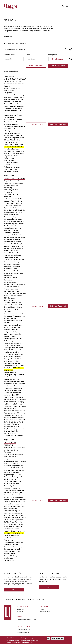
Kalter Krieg (16, 291)
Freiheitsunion (14, 484)
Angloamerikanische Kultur (13, 199)
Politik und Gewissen (16, 524)
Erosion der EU (15, 237)
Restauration (8, 357)
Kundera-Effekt (14, 502)
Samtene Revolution (11, 366)
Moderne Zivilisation (11, 330)
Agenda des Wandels (11, 461)
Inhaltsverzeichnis (36, 124)
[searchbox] (14, 59)
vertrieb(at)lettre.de (23, 632)
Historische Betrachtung (15, 454)
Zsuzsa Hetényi (9, 76)
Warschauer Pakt (10, 554)
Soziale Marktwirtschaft (12, 377)
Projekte (43, 609)
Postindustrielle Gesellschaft (13, 354)
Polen (12, 522)
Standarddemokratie (11, 538)
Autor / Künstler (9, 55)
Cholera (18, 102)
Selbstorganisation (10, 372)
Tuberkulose (8, 169)
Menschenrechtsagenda (12, 511)
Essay (11, 185)
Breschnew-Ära (9, 102)
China (6, 210)
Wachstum (7, 411)
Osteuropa (7, 348)
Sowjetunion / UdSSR (11, 156)
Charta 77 (20, 475)
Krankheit (12, 129)
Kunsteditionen (45, 611)
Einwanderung (9, 228)
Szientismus (18, 388)
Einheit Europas (17, 226)
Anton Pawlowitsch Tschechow (14, 97)
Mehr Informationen (58, 639)
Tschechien (8, 544)
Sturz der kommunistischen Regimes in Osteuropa (14, 384)
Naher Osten (8, 334)
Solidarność (15, 535)
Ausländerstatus (9, 99)
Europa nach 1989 (10, 244)
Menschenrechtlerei (11, 508)
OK (48, 639)
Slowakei (7, 535)
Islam (13, 284)
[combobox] (14, 59)
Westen (6, 417)
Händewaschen (9, 120)
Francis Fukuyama (18, 253)
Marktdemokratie (19, 316)
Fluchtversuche (9, 117)
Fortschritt (7, 253)
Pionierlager (8, 142)
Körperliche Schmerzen (12, 124)
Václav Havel (8, 406)
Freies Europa (8, 257)
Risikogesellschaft (10, 359)
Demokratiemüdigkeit (11, 217)
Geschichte (7, 266)
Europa (18, 242)
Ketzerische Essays (17, 495)
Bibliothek (20, 99)
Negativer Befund (18, 138)
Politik (6, 350)
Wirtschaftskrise (9, 426)
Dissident (21, 224)
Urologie (15, 171)
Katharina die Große (11, 122)
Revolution (18, 357)
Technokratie (8, 390)
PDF (14, 589)
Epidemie (7, 111)
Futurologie (16, 262)
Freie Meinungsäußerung (12, 255)
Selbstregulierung (10, 375)
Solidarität (20, 375)
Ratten (16, 144)
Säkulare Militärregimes (12, 363)
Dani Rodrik (13, 210)
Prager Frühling (9, 526)
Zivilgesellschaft (19, 429)
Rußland (16, 361)
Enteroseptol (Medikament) (13, 108)
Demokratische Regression (13, 219)
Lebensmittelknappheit (12, 133)
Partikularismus (18, 348)
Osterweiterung (15, 345)
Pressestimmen (22, 622)
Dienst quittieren (10, 104)
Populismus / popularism (12, 352)
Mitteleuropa (8, 327)
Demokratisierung (10, 221)
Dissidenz (7, 226)
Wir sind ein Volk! (17, 422)
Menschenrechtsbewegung (13, 513)
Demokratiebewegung (11, 215)
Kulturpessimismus (10, 314)
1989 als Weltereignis (14, 178)
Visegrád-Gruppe (14, 551)
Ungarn (21, 404)
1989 (5, 194)
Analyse (6, 185)
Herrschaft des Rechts (16, 490)
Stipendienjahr (9, 160)
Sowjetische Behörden (11, 149)
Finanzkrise (14, 251)
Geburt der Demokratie (12, 264)
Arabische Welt (9, 201)
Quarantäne (8, 144)
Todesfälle (7, 165)
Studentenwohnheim (11, 162)
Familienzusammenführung (13, 115)
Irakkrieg (7, 284)
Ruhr (21, 144)
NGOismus (7, 515)
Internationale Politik (11, 493)
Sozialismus (8, 379)
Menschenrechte (17, 323)
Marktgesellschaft (10, 318)
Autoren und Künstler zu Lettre (27, 620)
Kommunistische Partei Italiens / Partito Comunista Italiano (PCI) (15, 296)
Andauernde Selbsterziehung (14, 95)
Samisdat (7, 531)
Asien (13, 203)
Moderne (17, 327)
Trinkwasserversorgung (12, 167)
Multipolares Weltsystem (12, 332)
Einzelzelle (21, 106)
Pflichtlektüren (15, 140)
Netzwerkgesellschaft (11, 339)
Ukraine (16, 169)
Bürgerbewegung (10, 475)
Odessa (6, 140)
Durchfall (13, 106)
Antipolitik (7, 466)
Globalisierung (19, 273)
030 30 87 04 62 (25, 630)
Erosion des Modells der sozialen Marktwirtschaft (15, 239)
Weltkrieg (19, 415)
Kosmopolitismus (10, 307)
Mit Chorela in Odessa (15, 79)
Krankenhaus (8, 126)
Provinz (16, 142)
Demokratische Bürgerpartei (13, 477)
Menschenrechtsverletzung (13, 325)
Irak (19, 282)
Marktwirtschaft (9, 320)
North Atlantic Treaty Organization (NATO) (15, 520)
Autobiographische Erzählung (13, 88)
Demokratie (20, 212)
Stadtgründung (9, 158)
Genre (28, 55)
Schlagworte (53, 55)
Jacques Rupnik (9, 176)
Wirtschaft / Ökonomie (11, 424)
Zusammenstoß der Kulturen (14, 436)
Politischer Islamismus (17, 350)
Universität (7, 171)
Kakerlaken (19, 120)
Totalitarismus (9, 397)
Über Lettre (20, 609)
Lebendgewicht (9, 131)
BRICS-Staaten (15, 208)
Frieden (17, 257)
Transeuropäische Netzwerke (14, 542)
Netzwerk (20, 611)
